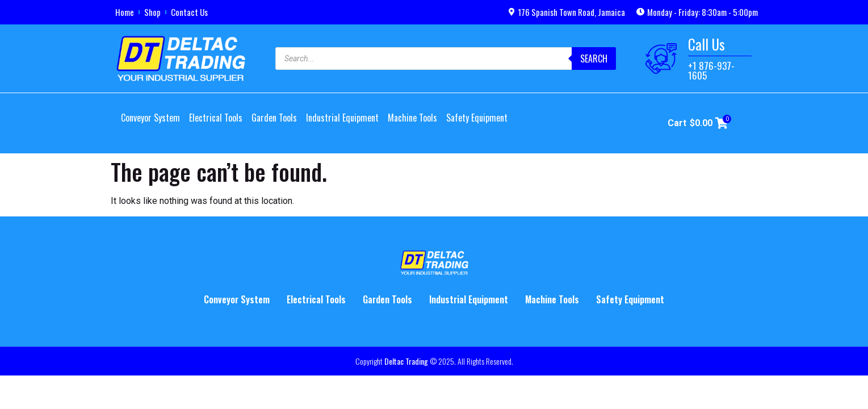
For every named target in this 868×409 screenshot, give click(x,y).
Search (594, 59)
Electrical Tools (216, 118)
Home (125, 12)
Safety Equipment (477, 118)
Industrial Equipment (342, 118)
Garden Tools (274, 118)
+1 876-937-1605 (711, 70)
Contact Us (189, 12)
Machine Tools (412, 118)
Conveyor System (150, 118)
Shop (152, 12)
